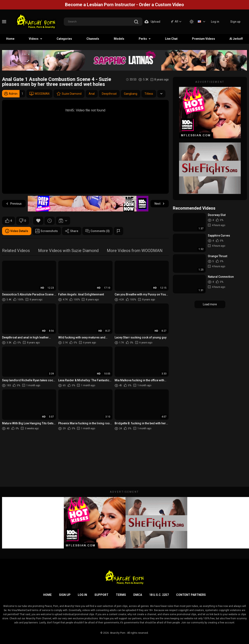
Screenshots (47, 231)
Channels (93, 39)
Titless (149, 94)
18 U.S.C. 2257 (159, 595)
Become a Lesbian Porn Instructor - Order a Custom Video (124, 5)
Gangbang (131, 94)
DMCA (138, 595)
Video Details (17, 231)
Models (119, 39)
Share (72, 231)
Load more (210, 304)
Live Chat (171, 39)
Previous (14, 204)
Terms (121, 595)
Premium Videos (204, 39)
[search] (136, 22)
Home (10, 39)
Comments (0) (98, 231)
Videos (34, 39)
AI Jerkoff (236, 39)
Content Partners (191, 595)
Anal (92, 94)
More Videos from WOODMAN (135, 251)
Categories (64, 39)
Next (160, 204)
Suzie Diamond (69, 94)
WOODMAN (39, 94)
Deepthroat (109, 94)
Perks (143, 39)
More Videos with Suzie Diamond (68, 251)
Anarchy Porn (118, 633)
